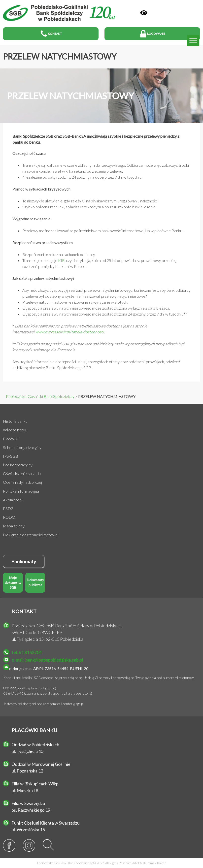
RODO (9, 517)
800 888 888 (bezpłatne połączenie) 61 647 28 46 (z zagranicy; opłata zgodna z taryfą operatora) (48, 691)
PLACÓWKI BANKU (34, 730)
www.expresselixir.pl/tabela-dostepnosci (70, 332)
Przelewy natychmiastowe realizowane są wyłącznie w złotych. (75, 302)
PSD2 (8, 508)
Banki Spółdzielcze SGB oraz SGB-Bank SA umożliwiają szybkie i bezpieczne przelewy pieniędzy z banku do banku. (96, 139)
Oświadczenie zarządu (22, 473)
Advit (136, 863)
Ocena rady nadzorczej (22, 482)
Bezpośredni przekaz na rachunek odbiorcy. (59, 254)
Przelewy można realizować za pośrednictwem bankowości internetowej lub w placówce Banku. (103, 231)
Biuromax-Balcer (154, 863)
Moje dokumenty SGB (13, 583)
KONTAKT (24, 611)
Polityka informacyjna (21, 491)
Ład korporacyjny (18, 465)
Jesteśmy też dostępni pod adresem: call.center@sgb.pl (43, 704)
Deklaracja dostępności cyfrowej (31, 535)
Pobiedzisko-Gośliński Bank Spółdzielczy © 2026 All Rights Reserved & (101, 863)
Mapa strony (14, 526)
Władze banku (15, 430)
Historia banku (15, 421)
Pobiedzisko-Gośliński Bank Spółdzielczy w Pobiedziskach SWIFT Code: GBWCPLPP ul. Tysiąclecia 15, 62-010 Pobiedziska (67, 632)
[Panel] (144, 13)
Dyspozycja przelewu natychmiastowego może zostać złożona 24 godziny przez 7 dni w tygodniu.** (105, 314)
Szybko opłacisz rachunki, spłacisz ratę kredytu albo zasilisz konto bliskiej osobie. (89, 207)
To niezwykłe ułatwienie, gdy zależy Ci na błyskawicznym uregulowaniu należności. (90, 201)
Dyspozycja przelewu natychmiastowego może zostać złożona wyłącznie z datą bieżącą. (96, 308)
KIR (61, 260)
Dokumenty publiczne (35, 582)
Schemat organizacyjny (22, 447)
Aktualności (13, 500)
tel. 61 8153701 (27, 652)
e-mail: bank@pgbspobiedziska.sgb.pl (47, 660)
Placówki (11, 439)
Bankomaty (24, 561)
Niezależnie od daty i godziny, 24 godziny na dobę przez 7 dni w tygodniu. (82, 177)
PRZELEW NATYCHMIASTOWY (60, 56)
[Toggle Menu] (193, 40)
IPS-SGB (11, 456)
